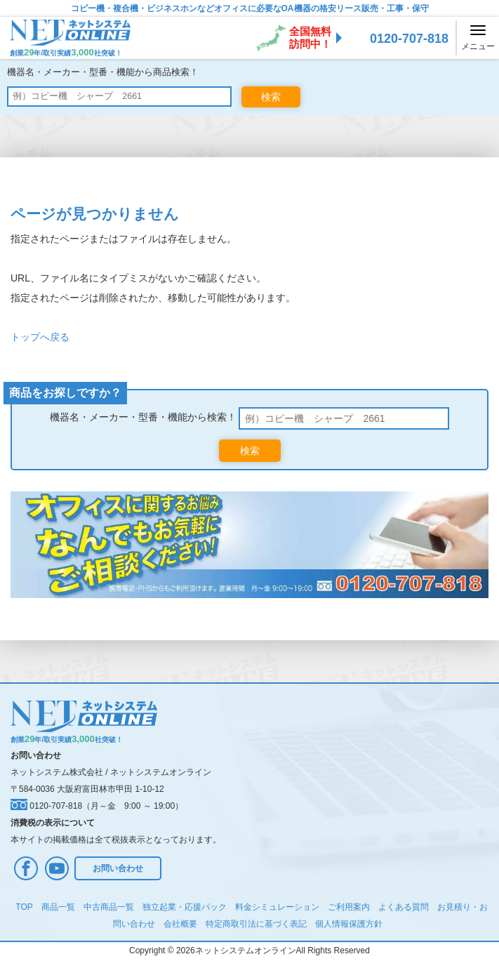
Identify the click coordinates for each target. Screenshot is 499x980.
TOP (24, 907)
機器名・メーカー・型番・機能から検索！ (143, 417)
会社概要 (180, 924)
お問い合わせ (118, 868)
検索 (271, 97)
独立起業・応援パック (185, 907)
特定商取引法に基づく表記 (256, 924)
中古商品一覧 (109, 907)
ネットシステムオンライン (161, 772)
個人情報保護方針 (349, 924)
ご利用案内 (349, 907)
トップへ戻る (40, 337)
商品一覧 (58, 907)
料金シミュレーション (277, 907)
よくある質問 (404, 907)
